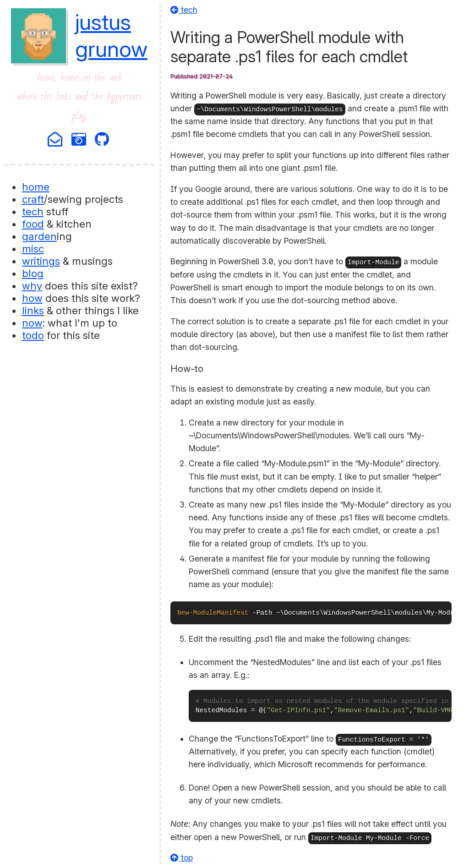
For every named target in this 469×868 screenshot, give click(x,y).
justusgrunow (111, 35)
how (32, 298)
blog (33, 273)
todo (33, 335)
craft (33, 199)
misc (33, 248)
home (36, 187)
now (32, 323)
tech (33, 211)
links (33, 310)
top (182, 858)
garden (39, 236)
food (33, 224)
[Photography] (79, 140)
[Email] (56, 140)
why (32, 286)
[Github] (103, 140)
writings (41, 261)
